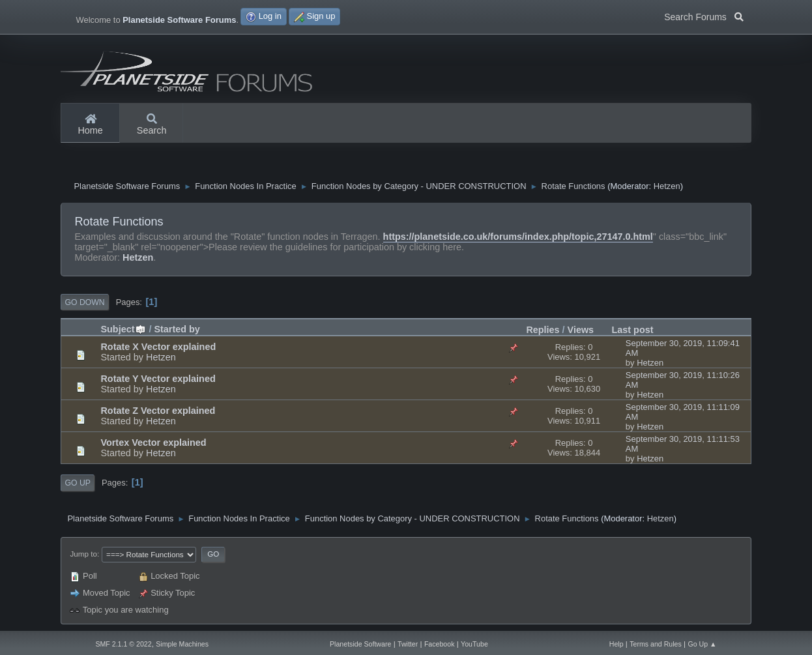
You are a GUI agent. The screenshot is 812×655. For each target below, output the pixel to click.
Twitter (408, 644)
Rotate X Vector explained (158, 347)
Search (152, 125)
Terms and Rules (656, 644)
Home (90, 125)
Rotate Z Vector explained (158, 411)
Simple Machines (182, 644)
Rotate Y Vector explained (158, 379)
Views (581, 330)
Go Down (84, 302)
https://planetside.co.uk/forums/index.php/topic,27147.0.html (518, 237)
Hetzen (667, 186)
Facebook (440, 644)
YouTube (474, 644)
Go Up (77, 483)
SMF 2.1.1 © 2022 (123, 644)
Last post (633, 330)
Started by (177, 329)
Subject (123, 329)
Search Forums (703, 16)
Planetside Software (360, 644)
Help (616, 644)
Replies (543, 330)
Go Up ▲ (702, 644)
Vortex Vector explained (153, 443)
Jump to (83, 554)
